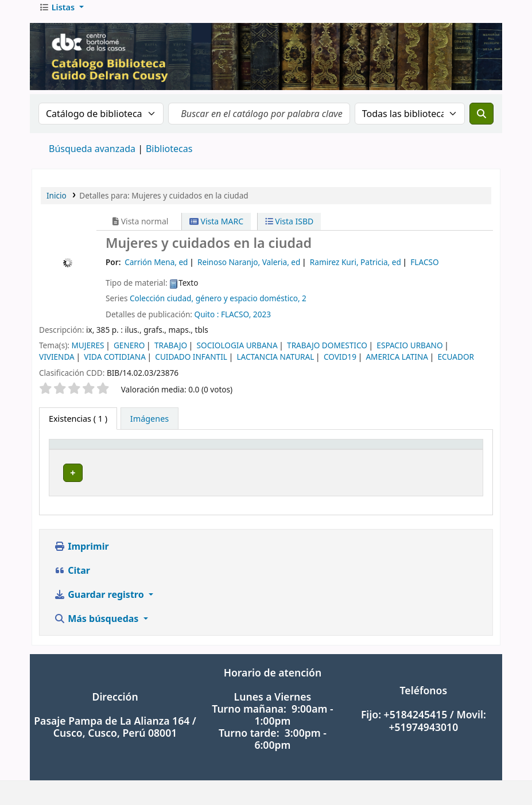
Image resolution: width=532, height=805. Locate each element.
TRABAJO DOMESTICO (327, 353)
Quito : (207, 322)
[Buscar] (481, 122)
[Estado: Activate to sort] (454, 459)
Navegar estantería (359, 481)
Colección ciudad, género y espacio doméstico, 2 (218, 306)
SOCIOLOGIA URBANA (237, 353)
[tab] (149, 427)
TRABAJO (171, 353)
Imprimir (81, 546)
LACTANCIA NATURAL (275, 365)
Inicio (57, 203)
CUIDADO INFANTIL (191, 365)
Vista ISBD (290, 229)
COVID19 (340, 365)
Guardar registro (100, 594)
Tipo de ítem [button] (79, 458)
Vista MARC (216, 229)
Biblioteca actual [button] (172, 458)
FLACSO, (236, 322)
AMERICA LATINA (397, 365)
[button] (61, 15)
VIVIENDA (57, 365)
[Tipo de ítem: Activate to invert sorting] (91, 459)
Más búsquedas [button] (98, 618)
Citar (72, 570)
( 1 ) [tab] (78, 427)
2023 (262, 322)
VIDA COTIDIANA (115, 365)
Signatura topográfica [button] (286, 458)
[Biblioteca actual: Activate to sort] (184, 459)
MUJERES (88, 353)
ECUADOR (456, 365)
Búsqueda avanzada (92, 157)
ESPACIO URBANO (409, 353)
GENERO (129, 353)
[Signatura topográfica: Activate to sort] (331, 459)
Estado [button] (445, 458)
